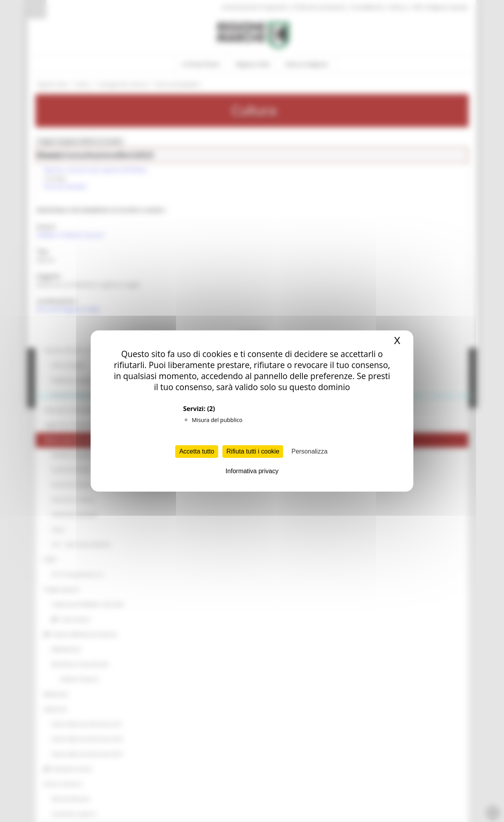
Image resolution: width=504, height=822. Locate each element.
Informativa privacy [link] (252, 471)
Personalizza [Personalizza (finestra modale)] (309, 451)
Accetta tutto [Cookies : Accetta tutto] (197, 451)
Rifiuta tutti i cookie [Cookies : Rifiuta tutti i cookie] (253, 451)
